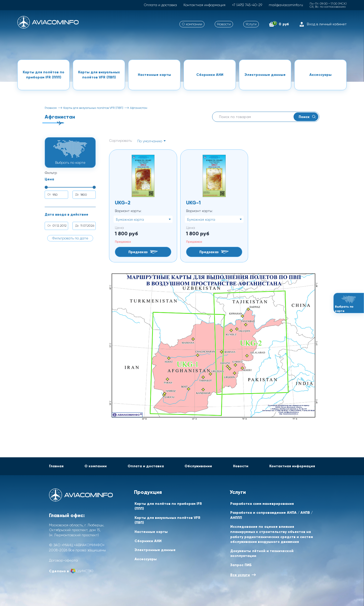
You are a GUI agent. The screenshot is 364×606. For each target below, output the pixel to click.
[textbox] (151, 141)
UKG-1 (193, 202)
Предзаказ (143, 252)
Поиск (307, 117)
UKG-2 (123, 202)
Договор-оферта (63, 560)
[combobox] (151, 141)
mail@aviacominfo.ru (286, 5)
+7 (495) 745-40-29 (247, 5)
